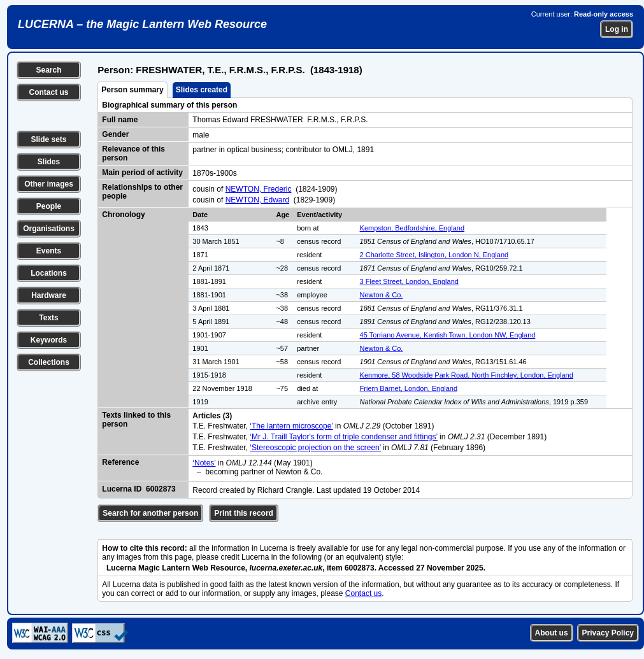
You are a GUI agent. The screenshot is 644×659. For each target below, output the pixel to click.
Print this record (244, 513)
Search (48, 70)
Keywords (49, 340)
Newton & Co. (382, 295)
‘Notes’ (204, 463)
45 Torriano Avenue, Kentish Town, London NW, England (448, 335)
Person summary (132, 90)
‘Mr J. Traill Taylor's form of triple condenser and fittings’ (343, 437)
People (49, 206)
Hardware (49, 295)
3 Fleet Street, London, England (409, 281)
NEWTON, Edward (257, 200)
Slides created (202, 90)
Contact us (48, 92)
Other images (49, 184)
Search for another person (150, 513)
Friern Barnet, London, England (409, 388)
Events (49, 251)
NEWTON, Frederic (259, 189)
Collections (49, 362)
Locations (49, 273)
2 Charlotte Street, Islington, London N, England (434, 255)
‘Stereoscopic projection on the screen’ (315, 448)
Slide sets (48, 139)
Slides (49, 162)
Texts (48, 318)
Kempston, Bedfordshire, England (412, 228)
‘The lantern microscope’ (291, 426)
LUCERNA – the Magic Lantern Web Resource (142, 24)
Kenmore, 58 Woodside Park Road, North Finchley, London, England (467, 375)
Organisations (49, 229)
